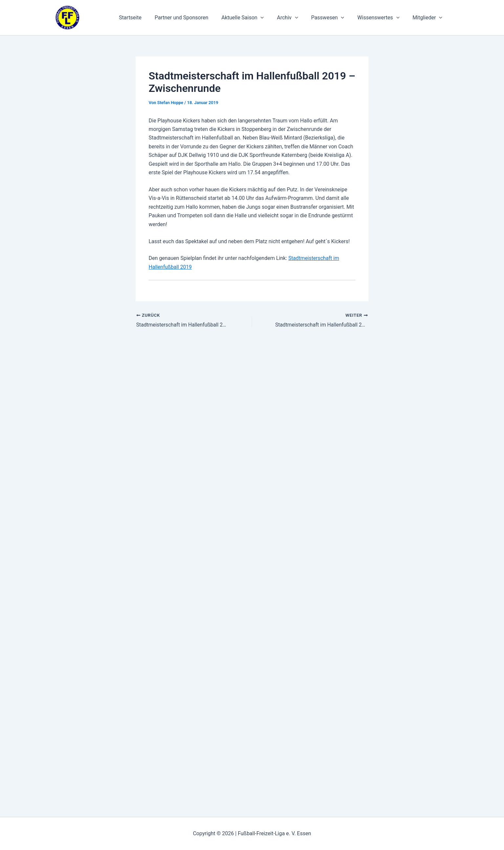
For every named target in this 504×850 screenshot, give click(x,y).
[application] (272, 18)
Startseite (147, 18)
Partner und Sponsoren (196, 18)
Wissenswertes (382, 18)
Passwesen (334, 18)
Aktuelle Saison (254, 18)
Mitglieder (429, 18)
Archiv (297, 18)
